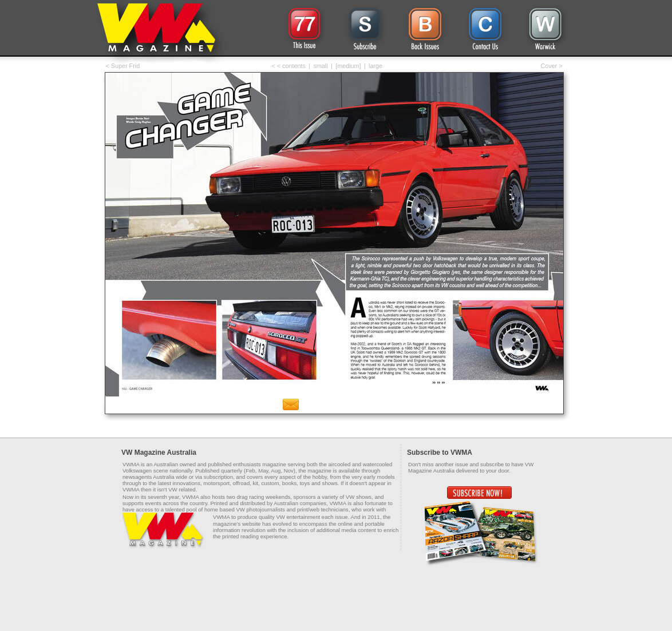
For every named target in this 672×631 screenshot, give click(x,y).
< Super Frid (123, 66)
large (375, 66)
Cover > (551, 66)
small (320, 66)
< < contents (289, 66)
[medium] (348, 66)
